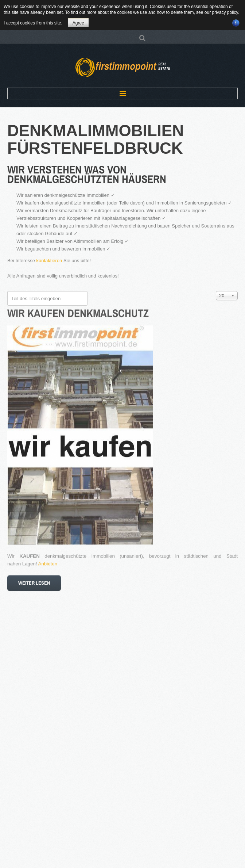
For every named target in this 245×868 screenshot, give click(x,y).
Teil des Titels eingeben (7, 291)
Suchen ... (93, 35)
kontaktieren (49, 261)
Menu (122, 93)
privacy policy (225, 12)
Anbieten (48, 561)
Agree (78, 23)
